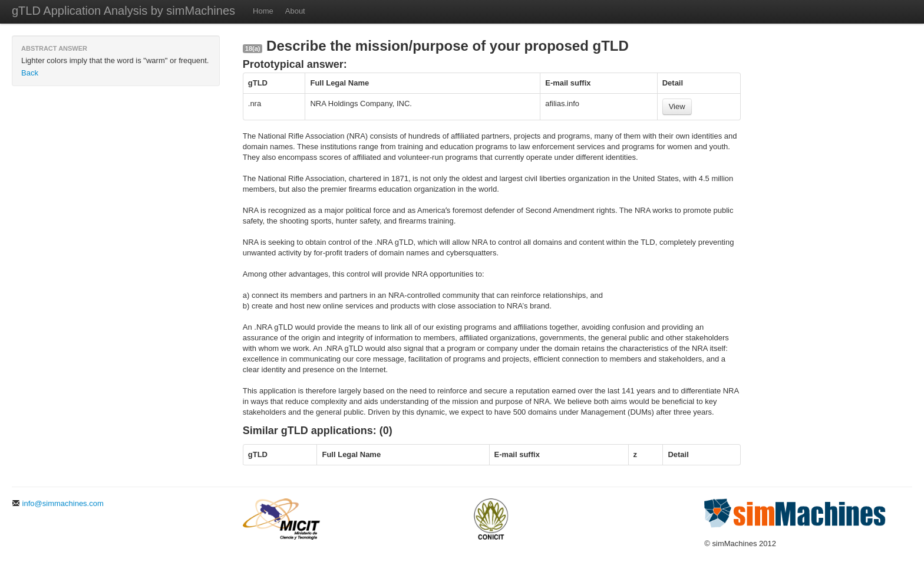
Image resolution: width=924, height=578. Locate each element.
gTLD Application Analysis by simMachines (123, 11)
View (677, 106)
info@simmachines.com (58, 503)
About (295, 11)
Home (263, 11)
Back (30, 73)
